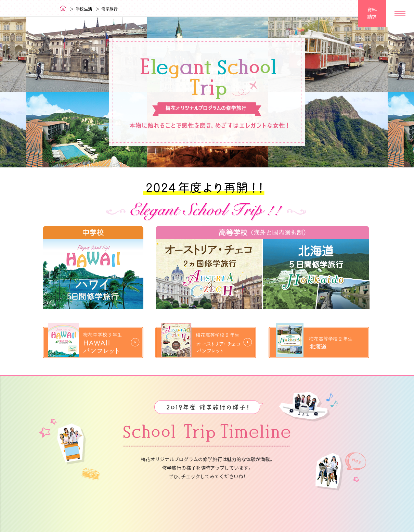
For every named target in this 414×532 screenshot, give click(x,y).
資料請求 (372, 13)
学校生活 (84, 9)
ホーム (63, 8)
